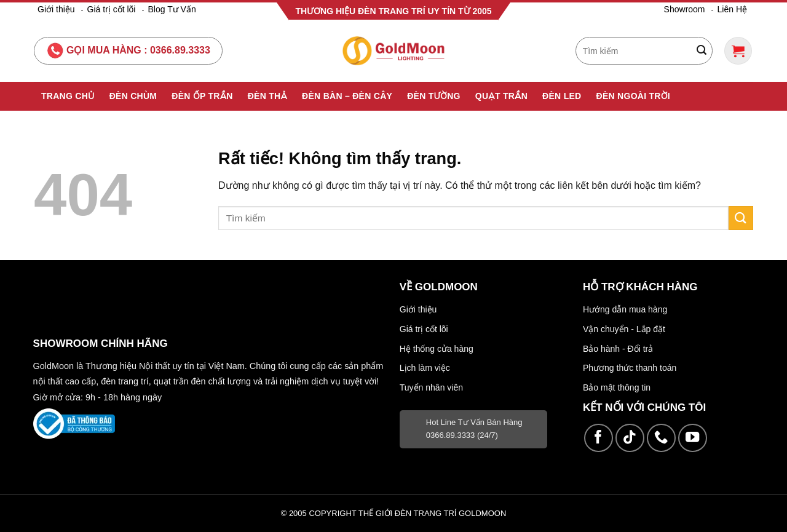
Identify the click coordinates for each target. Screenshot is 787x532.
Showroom (685, 9)
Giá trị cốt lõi (112, 9)
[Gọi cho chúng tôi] (661, 438)
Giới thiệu (56, 9)
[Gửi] (702, 51)
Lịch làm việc (425, 368)
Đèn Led (562, 96)
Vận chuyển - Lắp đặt (624, 329)
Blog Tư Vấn (172, 9)
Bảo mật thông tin (617, 387)
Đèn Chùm (133, 96)
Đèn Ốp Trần (202, 96)
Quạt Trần (501, 96)
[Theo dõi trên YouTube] (693, 438)
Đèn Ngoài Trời (634, 96)
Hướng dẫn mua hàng (625, 309)
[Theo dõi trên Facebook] (599, 438)
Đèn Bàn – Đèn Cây (347, 96)
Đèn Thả (267, 96)
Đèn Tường (434, 96)
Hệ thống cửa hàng (437, 349)
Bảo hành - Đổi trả (618, 349)
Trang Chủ (68, 96)
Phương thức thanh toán (630, 368)
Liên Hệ (732, 9)
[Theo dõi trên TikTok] (630, 438)
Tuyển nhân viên (431, 387)
